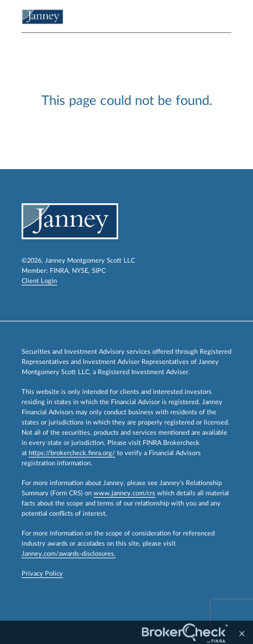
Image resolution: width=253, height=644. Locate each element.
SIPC (99, 271)
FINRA (59, 271)
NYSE (80, 271)
